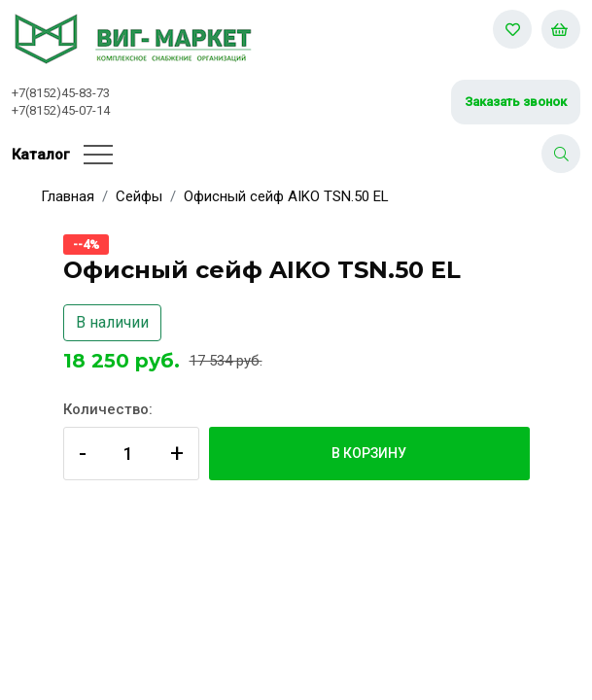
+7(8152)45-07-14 (61, 110)
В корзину (369, 453)
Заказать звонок (516, 102)
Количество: (108, 409)
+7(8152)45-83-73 (61, 93)
